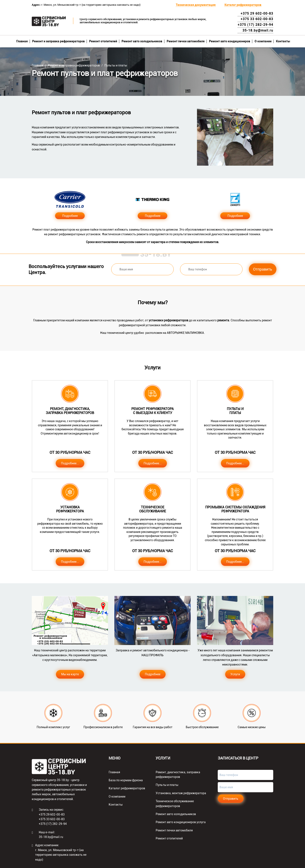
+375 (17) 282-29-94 (255, 25)
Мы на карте (70, 674)
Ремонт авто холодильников (142, 41)
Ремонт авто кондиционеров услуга (181, 822)
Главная (22, 41)
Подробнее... (70, 463)
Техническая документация (196, 5)
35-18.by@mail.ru (258, 30)
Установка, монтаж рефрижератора (181, 793)
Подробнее (70, 216)
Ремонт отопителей (103, 41)
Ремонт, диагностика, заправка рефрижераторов (178, 774)
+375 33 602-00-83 (257, 19)
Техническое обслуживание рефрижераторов (175, 803)
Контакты (283, 41)
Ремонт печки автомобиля (186, 41)
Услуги (235, 674)
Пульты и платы (116, 65)
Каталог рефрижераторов (243, 5)
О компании (263, 41)
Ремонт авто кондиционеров (230, 41)
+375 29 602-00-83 (257, 13)
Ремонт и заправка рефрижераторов (58, 41)
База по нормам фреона (126, 780)
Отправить (263, 269)
